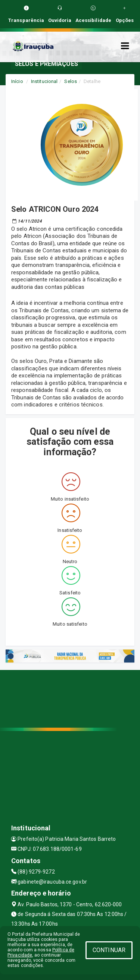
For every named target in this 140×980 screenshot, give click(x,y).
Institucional (44, 81)
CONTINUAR (109, 950)
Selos (71, 81)
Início (17, 81)
